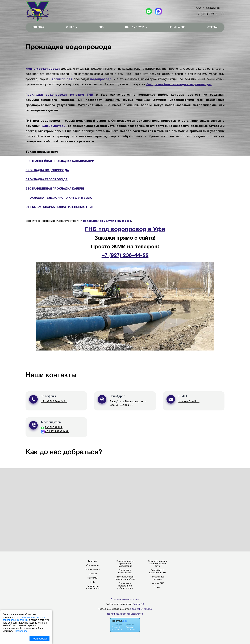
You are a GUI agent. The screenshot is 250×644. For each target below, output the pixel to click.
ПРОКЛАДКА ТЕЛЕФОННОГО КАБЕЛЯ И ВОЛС (59, 198)
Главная (38, 27)
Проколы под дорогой (157, 578)
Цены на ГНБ (177, 27)
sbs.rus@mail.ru (208, 8)
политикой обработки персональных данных (24, 619)
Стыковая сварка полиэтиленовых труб (157, 564)
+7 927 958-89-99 (57, 432)
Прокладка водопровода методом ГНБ (59, 95)
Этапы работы (93, 570)
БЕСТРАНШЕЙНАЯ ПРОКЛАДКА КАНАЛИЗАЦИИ (60, 161)
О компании (93, 566)
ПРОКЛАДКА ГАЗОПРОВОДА (47, 180)
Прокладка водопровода (93, 588)
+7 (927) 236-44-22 (210, 14)
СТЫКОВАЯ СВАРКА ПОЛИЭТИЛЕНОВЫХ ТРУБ (59, 207)
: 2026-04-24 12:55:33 (141, 609)
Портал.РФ (138, 604)
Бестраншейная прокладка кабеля (125, 578)
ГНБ (101, 27)
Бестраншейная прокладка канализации (125, 564)
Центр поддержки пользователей (125, 614)
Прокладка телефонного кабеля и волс (125, 586)
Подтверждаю (39, 639)
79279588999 (54, 428)
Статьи (212, 27)
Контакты (93, 578)
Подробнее (21, 631)
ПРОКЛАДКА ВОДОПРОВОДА (47, 170)
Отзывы (93, 574)
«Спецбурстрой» (54, 126)
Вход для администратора (125, 599)
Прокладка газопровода (125, 572)
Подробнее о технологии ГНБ (157, 572)
